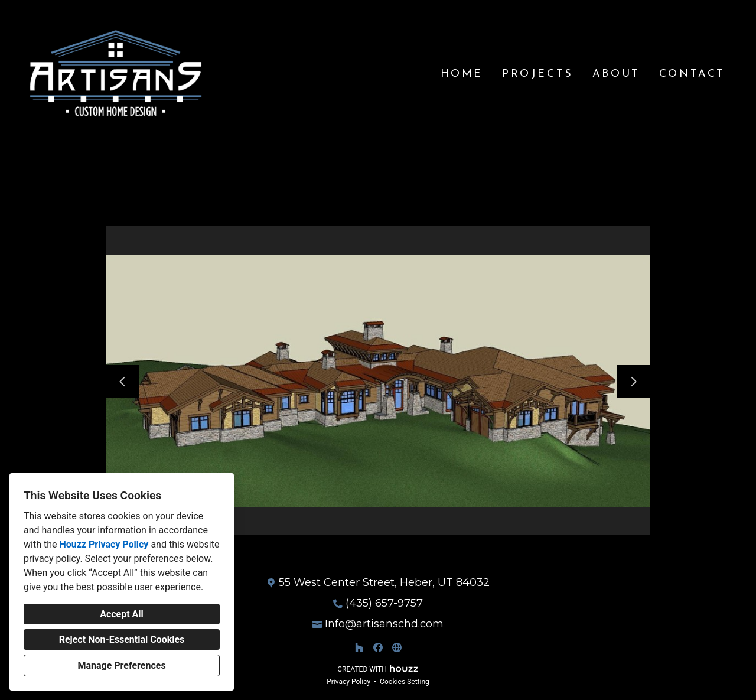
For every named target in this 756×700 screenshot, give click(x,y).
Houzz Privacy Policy (104, 544)
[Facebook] (378, 647)
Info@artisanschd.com (384, 624)
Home (462, 74)
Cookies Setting (405, 682)
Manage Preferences (121, 665)
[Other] (397, 647)
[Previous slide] (122, 382)
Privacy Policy (348, 682)
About (616, 74)
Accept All (122, 614)
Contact (692, 74)
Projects (538, 74)
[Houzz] (359, 647)
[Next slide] (634, 382)
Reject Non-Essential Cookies (122, 639)
